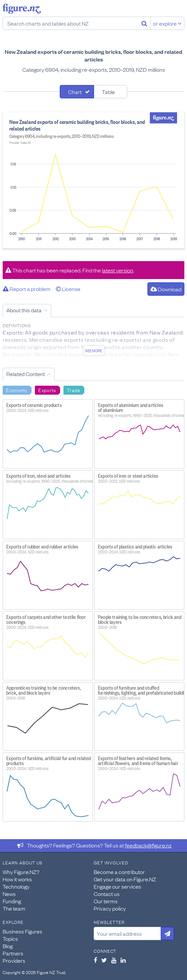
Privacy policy (110, 908)
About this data (24, 310)
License (68, 289)
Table (108, 92)
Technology (16, 886)
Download (166, 289)
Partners (13, 953)
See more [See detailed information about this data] (93, 350)
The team (14, 908)
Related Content (26, 374)
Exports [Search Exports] (47, 390)
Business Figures (22, 931)
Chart (75, 92)
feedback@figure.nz (148, 845)
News (9, 894)
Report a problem (27, 289)
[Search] (144, 23)
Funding (12, 901)
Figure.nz (22, 9)
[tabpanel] (93, 180)
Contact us (107, 894)
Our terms (106, 901)
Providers (14, 960)
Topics (10, 938)
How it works (17, 879)
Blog (8, 946)
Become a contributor (119, 872)
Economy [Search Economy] (17, 390)
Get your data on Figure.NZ (125, 879)
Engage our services (117, 886)
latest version (118, 270)
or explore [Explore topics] (167, 23)
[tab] (77, 92)
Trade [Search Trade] (74, 390)
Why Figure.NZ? (21, 872)
